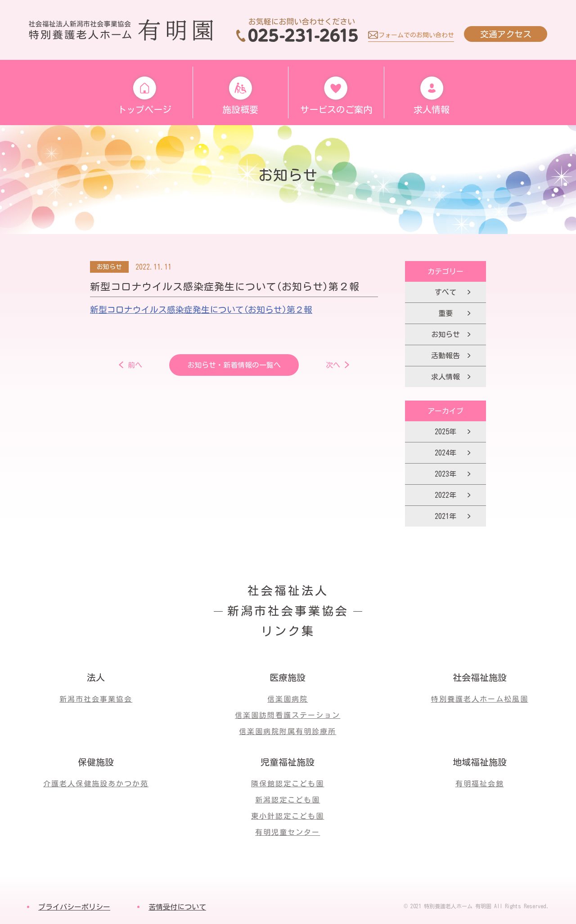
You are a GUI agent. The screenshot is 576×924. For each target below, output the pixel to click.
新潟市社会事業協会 (96, 699)
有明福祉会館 (480, 784)
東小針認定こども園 (288, 816)
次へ (333, 365)
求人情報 (445, 377)
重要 (445, 313)
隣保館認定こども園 (288, 784)
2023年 (445, 474)
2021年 (445, 516)
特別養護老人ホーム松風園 (480, 699)
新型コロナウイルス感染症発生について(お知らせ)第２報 (201, 310)
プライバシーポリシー (74, 907)
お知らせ (445, 334)
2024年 (445, 453)
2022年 (445, 495)
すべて (445, 292)
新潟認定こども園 (288, 800)
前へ (135, 365)
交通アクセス (506, 34)
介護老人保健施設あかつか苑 (96, 784)
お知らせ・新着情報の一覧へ (234, 365)
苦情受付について (177, 907)
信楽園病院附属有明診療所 (288, 731)
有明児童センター (288, 832)
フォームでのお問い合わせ (416, 35)
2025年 (445, 432)
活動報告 (445, 356)
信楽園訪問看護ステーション (288, 715)
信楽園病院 (288, 699)
